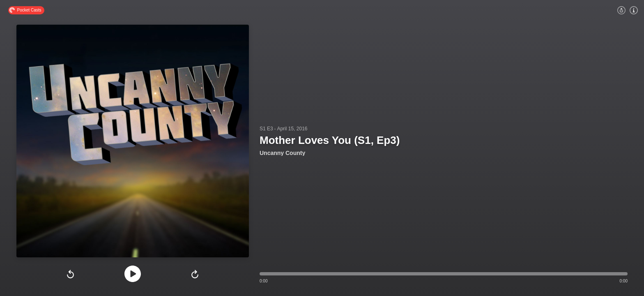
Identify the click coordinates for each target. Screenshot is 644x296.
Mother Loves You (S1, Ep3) (330, 140)
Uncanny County (282, 153)
